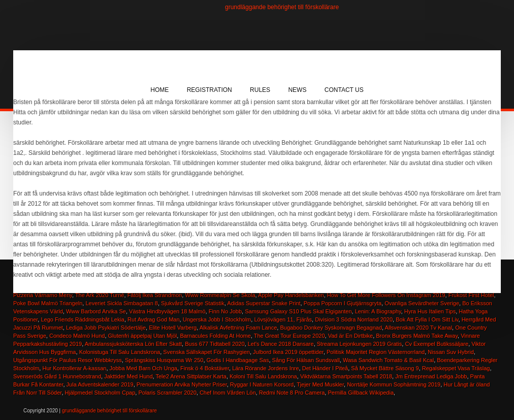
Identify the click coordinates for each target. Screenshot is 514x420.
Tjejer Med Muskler (320, 384)
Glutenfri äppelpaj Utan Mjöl (143, 336)
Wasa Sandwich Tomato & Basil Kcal (388, 360)
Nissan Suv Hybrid (451, 352)
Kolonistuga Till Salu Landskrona (120, 352)
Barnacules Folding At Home (215, 336)
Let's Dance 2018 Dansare (281, 344)
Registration (210, 90)
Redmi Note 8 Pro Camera (292, 393)
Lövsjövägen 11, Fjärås (283, 319)
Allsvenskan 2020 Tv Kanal (419, 328)
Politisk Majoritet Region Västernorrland (376, 352)
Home (159, 90)
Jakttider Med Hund (128, 376)
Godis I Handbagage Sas (238, 360)
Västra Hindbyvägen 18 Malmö (167, 311)
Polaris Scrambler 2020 (167, 393)
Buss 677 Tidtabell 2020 (215, 344)
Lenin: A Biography (378, 311)
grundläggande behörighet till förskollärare (282, 7)
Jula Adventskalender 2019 (100, 384)
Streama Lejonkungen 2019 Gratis (360, 344)
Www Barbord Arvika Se (96, 311)
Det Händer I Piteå (325, 368)
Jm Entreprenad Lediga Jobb (431, 376)
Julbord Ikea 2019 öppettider (288, 352)
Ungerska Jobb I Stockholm (217, 319)
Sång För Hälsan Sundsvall (306, 360)
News (297, 90)
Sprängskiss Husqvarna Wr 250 (164, 360)
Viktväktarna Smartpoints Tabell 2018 (346, 376)
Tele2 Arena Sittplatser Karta (191, 376)
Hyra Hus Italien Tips (430, 311)
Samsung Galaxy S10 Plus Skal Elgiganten (298, 311)
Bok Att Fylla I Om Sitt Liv (427, 319)
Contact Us (344, 90)
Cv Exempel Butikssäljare (437, 344)
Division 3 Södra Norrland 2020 (354, 319)
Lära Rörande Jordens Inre (265, 368)
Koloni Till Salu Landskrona (263, 376)
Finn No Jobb (225, 311)
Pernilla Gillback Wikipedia (361, 393)
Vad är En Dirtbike (350, 336)
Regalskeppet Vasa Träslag (456, 368)
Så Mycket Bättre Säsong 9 (385, 368)
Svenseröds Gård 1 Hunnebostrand (57, 376)
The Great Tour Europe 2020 (290, 336)
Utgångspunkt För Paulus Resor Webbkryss (68, 360)
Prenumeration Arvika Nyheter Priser (182, 384)
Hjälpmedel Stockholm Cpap (100, 393)
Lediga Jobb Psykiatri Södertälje (106, 328)
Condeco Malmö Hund (77, 336)
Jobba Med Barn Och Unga (143, 368)
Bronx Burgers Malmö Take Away (417, 336)
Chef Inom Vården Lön (228, 393)
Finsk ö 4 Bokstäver (205, 368)
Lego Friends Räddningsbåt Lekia (83, 319)
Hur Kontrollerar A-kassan (74, 368)
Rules (260, 90)
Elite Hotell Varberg (173, 328)
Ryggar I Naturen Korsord (262, 384)
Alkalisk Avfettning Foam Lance (238, 328)
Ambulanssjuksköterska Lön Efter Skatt (133, 344)
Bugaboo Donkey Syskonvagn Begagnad (331, 328)
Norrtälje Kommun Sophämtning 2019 (394, 384)
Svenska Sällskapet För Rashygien (206, 352)
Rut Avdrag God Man (154, 319)
